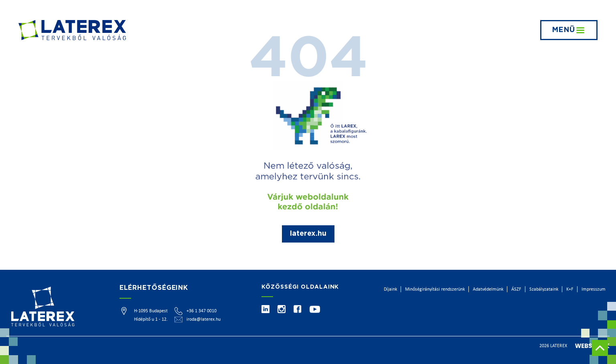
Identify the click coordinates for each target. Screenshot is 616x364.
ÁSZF (516, 289)
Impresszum (594, 289)
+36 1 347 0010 (202, 311)
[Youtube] (315, 309)
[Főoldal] (72, 30)
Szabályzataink (544, 289)
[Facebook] (298, 309)
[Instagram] (282, 309)
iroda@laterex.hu (204, 320)
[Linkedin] (265, 309)
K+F (570, 289)
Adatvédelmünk (488, 289)
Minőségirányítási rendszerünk (435, 289)
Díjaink (390, 289)
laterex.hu (308, 234)
